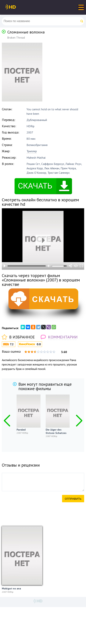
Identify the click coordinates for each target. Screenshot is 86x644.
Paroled (27, 430)
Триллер (32, 151)
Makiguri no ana (11, 588)
